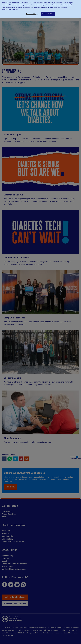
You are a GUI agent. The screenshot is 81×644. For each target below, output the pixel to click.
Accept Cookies (48, 13)
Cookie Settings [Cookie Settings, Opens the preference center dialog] (32, 13)
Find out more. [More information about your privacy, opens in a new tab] (13, 8)
